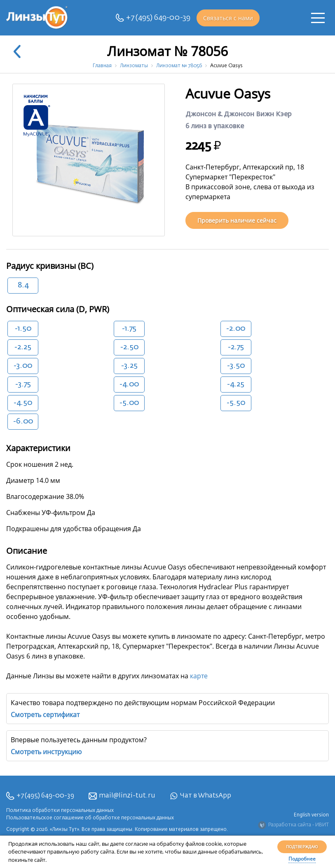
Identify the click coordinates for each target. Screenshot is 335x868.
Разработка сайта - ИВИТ (293, 825)
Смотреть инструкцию (46, 752)
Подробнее (302, 859)
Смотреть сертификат (45, 715)
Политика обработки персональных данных (60, 811)
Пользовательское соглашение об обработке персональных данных (90, 818)
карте (199, 676)
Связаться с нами (228, 18)
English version (311, 815)
